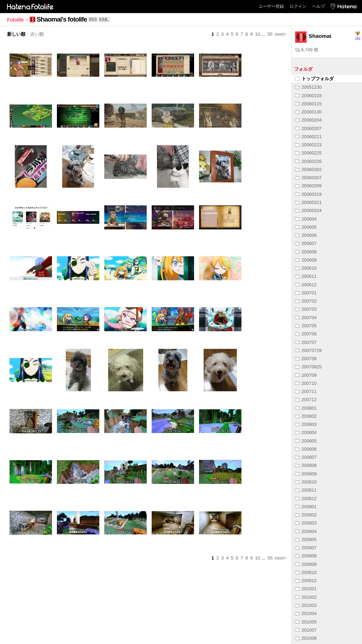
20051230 (308, 87)
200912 (306, 581)
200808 (306, 465)
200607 (306, 243)
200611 (306, 276)
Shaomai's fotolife (62, 19)
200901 (306, 507)
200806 (306, 449)
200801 (306, 408)
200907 (306, 548)
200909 (306, 564)
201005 (306, 622)
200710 (306, 383)
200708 (306, 359)
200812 (306, 499)
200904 (306, 531)
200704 (306, 318)
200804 (306, 432)
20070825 (308, 367)
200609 (306, 260)
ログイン (298, 6)
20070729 (308, 350)
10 (258, 34)
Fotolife (15, 20)
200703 (306, 309)
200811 (306, 490)
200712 (306, 400)
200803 (306, 424)
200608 (306, 252)
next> (280, 34)
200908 (306, 556)
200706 (306, 334)
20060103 (308, 96)
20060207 (308, 128)
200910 (306, 572)
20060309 (308, 186)
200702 (306, 301)
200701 (306, 293)
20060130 (308, 112)
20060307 (308, 178)
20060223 (308, 145)
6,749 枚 (307, 50)
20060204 (308, 120)
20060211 (308, 137)
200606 (306, 235)
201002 (306, 597)
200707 (306, 342)
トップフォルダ (314, 79)
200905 (306, 540)
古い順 (37, 34)
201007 (306, 630)
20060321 (308, 202)
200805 (306, 441)
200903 (306, 523)
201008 (306, 638)
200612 (306, 285)
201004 (306, 613)
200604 (306, 219)
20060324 (308, 210)
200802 (306, 416)
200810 (306, 482)
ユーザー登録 (271, 6)
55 (270, 34)
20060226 (308, 161)
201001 (306, 589)
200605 (306, 227)
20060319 (308, 194)
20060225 (308, 153)
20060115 (308, 104)
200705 (306, 326)
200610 (306, 268)
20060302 (308, 169)
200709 (306, 375)
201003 (306, 605)
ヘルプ (319, 6)
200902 (306, 515)
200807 (306, 457)
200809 (306, 474)
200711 (306, 391)
